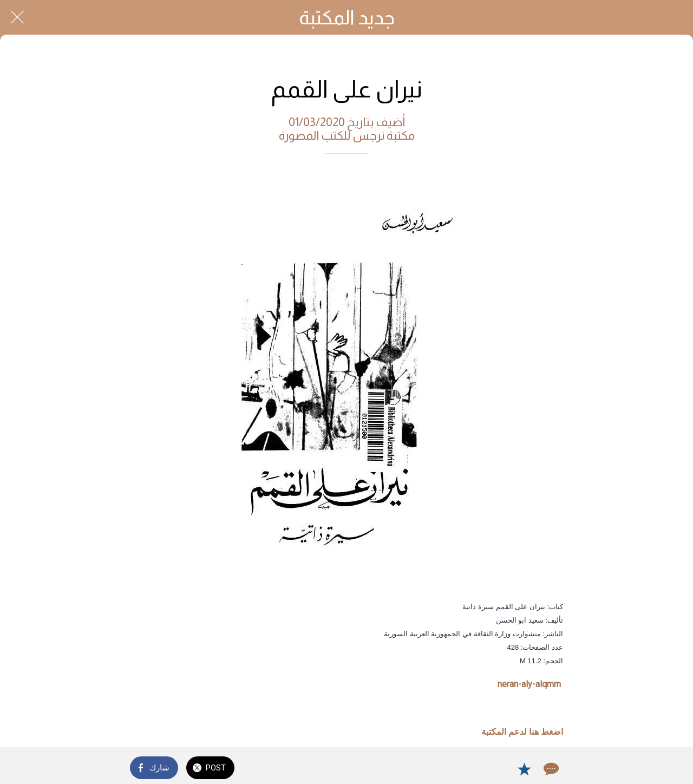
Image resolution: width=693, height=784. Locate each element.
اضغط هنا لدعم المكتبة (522, 732)
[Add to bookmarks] (524, 769)
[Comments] (550, 769)
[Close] (17, 17)
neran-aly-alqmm (529, 684)
